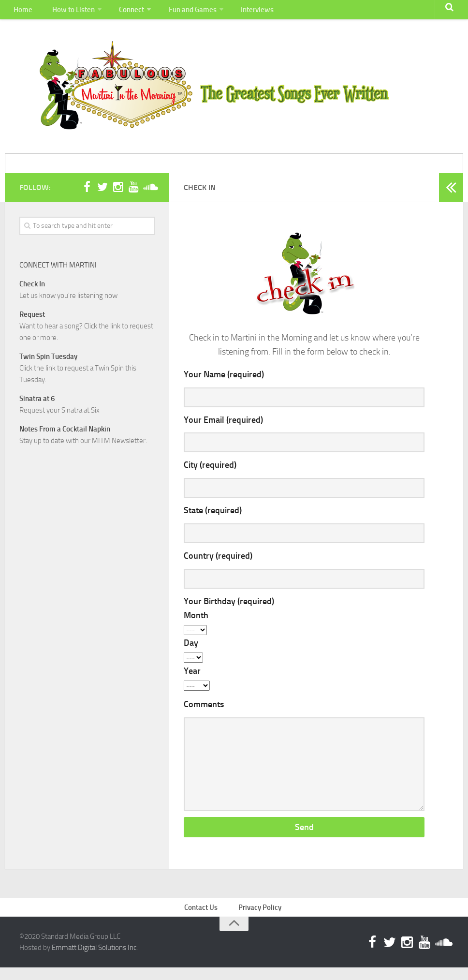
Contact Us (204, 918)
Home (21, 12)
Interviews (245, 12)
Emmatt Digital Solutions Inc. (95, 960)
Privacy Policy (261, 918)
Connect (124, 12)
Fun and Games (183, 12)
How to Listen (67, 12)
